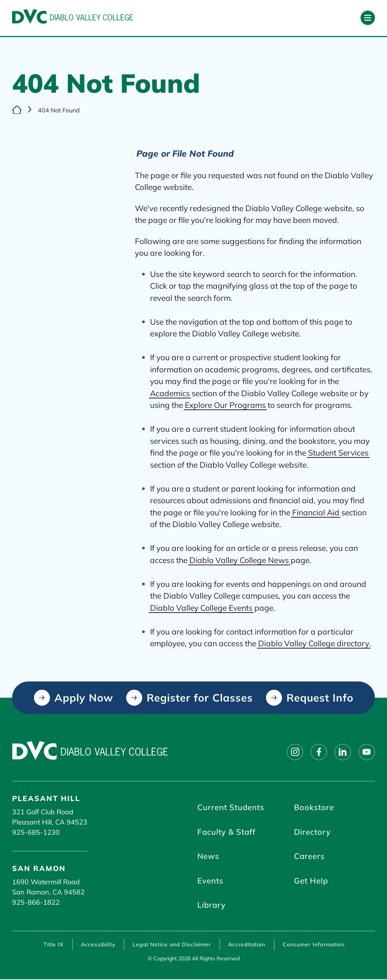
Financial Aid (316, 512)
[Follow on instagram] (294, 752)
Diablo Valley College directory (314, 644)
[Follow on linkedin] (342, 752)
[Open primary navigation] (368, 18)
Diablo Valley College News (239, 560)
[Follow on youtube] (367, 752)
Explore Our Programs (225, 405)
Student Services (338, 453)
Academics (170, 393)
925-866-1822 (36, 902)
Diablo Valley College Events (201, 608)
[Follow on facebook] (318, 752)
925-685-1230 (36, 832)
